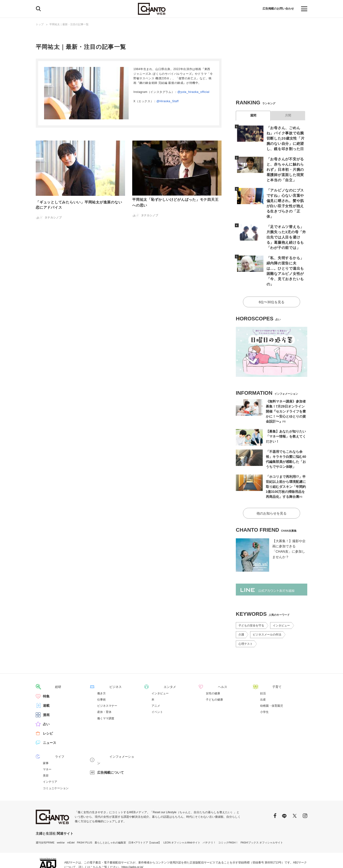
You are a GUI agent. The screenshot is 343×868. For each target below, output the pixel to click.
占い (46, 700)
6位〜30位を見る (271, 279)
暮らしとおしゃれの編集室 (110, 818)
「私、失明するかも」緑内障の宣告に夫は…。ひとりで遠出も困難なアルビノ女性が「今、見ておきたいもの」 (286, 253)
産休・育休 (104, 688)
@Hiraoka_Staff (168, 101)
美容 (46, 751)
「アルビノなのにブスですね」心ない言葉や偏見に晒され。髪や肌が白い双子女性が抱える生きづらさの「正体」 (286, 193)
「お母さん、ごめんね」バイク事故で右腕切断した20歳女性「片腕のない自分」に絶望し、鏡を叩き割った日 (286, 138)
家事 (46, 739)
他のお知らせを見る (272, 490)
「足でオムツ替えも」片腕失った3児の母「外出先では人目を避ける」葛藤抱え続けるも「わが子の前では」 (286, 223)
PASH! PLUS (85, 818)
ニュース (50, 719)
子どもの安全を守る (251, 602)
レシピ (48, 709)
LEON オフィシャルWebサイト (182, 818)
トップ (40, 24)
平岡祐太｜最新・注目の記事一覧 (69, 24)
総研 (46, 663)
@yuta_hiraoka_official (194, 92)
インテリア (50, 757)
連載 (46, 681)
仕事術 (101, 676)
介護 (241, 611)
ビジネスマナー (107, 682)
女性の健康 (213, 669)
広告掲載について (111, 742)
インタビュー (281, 602)
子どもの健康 (214, 676)
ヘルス (211, 663)
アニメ (156, 682)
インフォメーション (112, 732)
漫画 (46, 691)
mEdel (71, 818)
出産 (263, 676)
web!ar (61, 818)
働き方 (101, 669)
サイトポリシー (283, 859)
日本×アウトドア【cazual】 (145, 818)
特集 (46, 672)
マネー (47, 745)
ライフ (48, 732)
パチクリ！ (209, 818)
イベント (157, 688)
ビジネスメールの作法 (267, 611)
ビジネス (104, 663)
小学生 (264, 688)
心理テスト (246, 620)
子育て (265, 663)
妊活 (263, 669)
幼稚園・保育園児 (272, 682)
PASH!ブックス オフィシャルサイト (262, 818)
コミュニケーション (56, 764)
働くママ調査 (106, 694)
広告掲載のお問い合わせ (276, 9)
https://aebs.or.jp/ (132, 843)
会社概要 (302, 859)
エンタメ (158, 663)
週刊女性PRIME (45, 818)
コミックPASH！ (228, 818)
